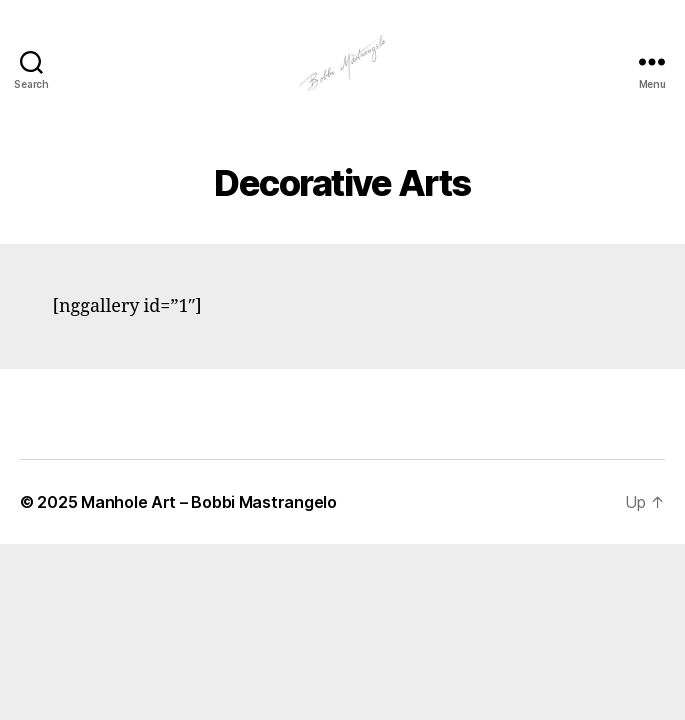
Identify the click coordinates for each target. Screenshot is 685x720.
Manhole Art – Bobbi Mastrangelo (209, 502)
